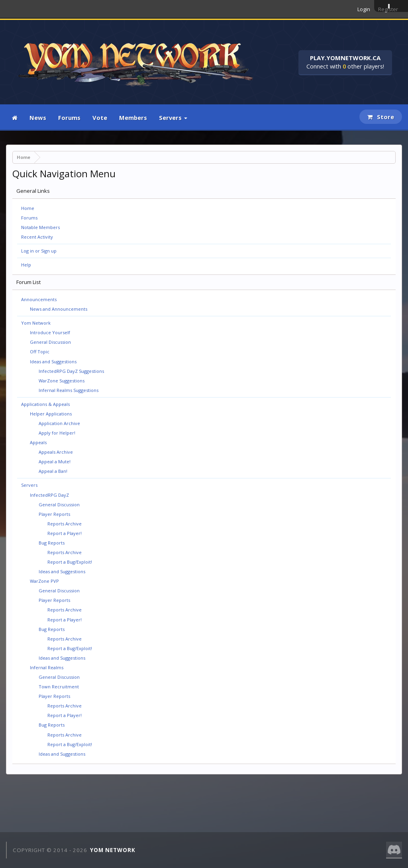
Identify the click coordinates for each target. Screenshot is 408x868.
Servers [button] (173, 118)
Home (28, 208)
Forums (69, 118)
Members (133, 118)
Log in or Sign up (39, 251)
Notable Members (40, 227)
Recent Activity (37, 237)
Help (26, 265)
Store (381, 117)
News (38, 118)
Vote (100, 118)
